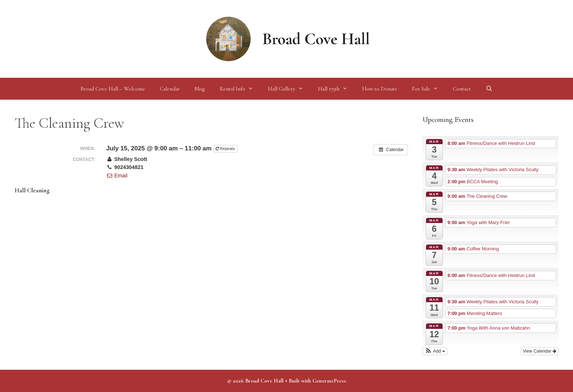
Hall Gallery (289, 89)
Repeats (226, 149)
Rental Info (240, 89)
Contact (462, 89)
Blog (200, 89)
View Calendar (540, 351)
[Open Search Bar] (489, 89)
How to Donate (380, 89)
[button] (435, 351)
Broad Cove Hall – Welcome (113, 89)
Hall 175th (336, 89)
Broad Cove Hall (316, 39)
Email (117, 176)
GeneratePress (329, 381)
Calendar (170, 89)
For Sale (429, 89)
